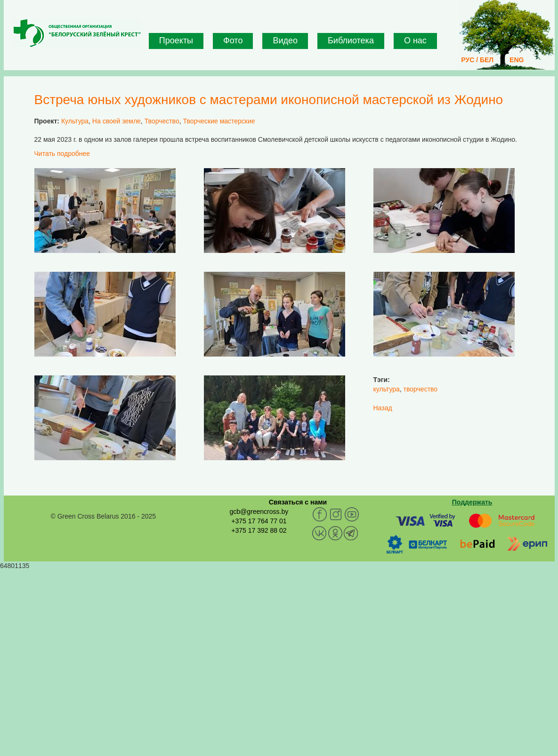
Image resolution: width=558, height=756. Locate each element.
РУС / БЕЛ (477, 60)
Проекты (176, 41)
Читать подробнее (62, 154)
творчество (421, 389)
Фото (233, 41)
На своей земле (117, 121)
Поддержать (472, 502)
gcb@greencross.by (259, 512)
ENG (517, 60)
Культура (75, 121)
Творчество (162, 121)
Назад (383, 408)
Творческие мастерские (219, 121)
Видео (285, 41)
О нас (415, 41)
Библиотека (351, 41)
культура (387, 389)
